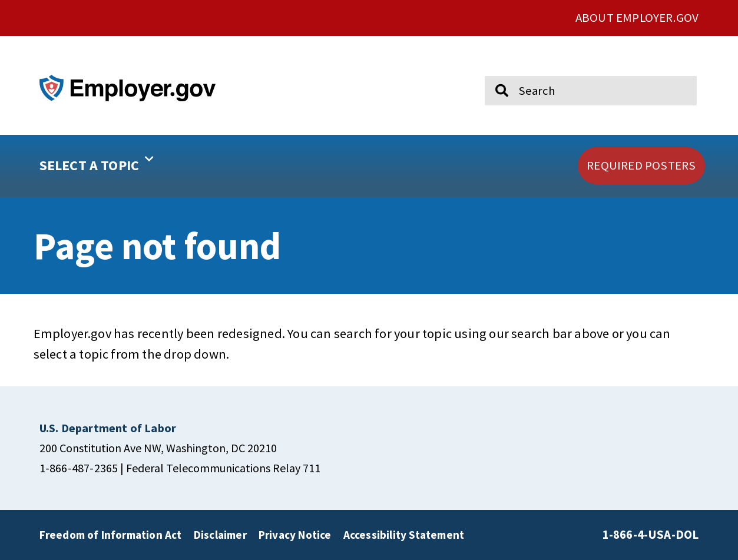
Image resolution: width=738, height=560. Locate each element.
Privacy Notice (295, 535)
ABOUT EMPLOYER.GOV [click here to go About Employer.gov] (637, 18)
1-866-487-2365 (79, 468)
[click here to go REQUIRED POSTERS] (641, 166)
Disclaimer (220, 535)
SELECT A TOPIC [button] (97, 161)
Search (494, 71)
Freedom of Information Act (111, 535)
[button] (134, 166)
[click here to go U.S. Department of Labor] (108, 428)
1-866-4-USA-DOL (651, 535)
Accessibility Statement (404, 535)
